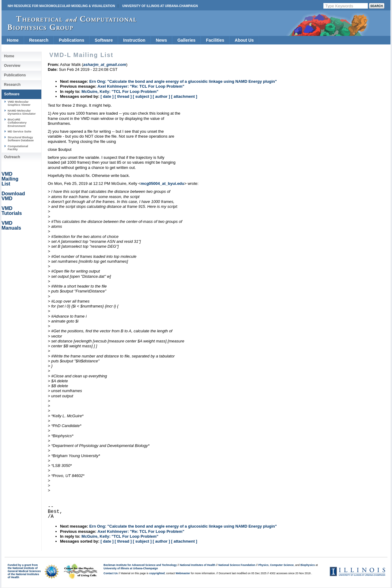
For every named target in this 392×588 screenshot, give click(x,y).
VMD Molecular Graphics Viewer (19, 103)
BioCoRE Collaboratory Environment (17, 123)
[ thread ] (123, 96)
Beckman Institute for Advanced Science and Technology (140, 565)
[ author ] (161, 96)
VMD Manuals (11, 225)
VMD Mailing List (10, 179)
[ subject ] (142, 96)
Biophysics (308, 565)
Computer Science (282, 565)
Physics (264, 565)
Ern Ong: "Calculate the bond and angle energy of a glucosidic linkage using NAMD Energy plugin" (183, 81)
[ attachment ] (184, 96)
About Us (244, 40)
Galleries (186, 40)
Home (13, 40)
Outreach (12, 157)
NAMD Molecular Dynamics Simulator (22, 112)
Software (104, 40)
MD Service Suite (19, 131)
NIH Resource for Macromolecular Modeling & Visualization (61, 6)
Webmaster (183, 573)
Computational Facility (18, 148)
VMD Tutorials (12, 211)
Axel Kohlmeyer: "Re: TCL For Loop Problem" (141, 86)
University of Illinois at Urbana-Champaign (160, 6)
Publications (72, 40)
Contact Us (111, 573)
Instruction (134, 40)
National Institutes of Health (198, 565)
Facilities (215, 40)
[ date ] (107, 96)
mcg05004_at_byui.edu (162, 183)
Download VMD (13, 196)
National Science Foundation (237, 565)
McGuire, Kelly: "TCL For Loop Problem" (120, 92)
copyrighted (157, 573)
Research (39, 40)
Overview (12, 66)
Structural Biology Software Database (21, 139)
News (162, 40)
